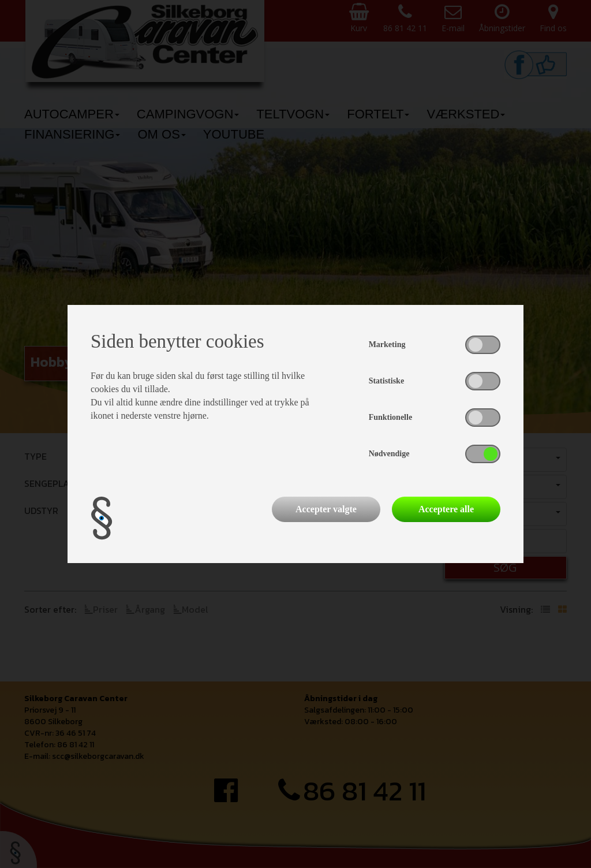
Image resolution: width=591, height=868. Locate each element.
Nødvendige (389, 454)
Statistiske (386, 381)
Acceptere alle (446, 509)
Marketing (387, 344)
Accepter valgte (326, 509)
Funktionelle (390, 417)
